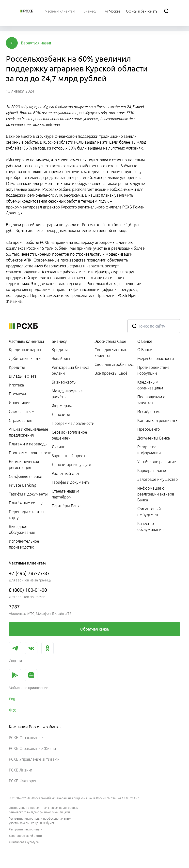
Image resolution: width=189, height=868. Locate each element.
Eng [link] (12, 699)
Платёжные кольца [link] (26, 503)
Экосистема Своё (110, 341)
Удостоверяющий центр (25, 836)
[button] (36, 43)
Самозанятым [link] (22, 412)
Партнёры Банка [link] (67, 506)
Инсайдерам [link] (149, 412)
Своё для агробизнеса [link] (115, 364)
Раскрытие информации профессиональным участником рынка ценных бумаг (40, 821)
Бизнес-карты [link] (64, 382)
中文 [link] (13, 710)
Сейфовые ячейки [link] (25, 476)
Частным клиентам (26, 341)
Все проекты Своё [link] (111, 373)
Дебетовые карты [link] (25, 358)
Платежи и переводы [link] (28, 444)
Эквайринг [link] (61, 358)
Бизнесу (59, 341)
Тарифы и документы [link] (28, 494)
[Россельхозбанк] (26, 11)
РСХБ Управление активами (34, 759)
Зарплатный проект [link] (69, 456)
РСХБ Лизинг (21, 770)
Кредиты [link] (17, 367)
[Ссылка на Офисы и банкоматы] (142, 11)
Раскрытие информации (26, 829)
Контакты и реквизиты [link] (158, 420)
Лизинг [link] (58, 447)
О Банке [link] (145, 350)
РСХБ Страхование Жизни (32, 748)
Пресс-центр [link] (149, 429)
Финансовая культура (24, 842)
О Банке (145, 341)
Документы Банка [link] (154, 438)
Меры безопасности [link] (156, 358)
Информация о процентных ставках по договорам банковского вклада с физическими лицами (44, 810)
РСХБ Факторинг (24, 781)
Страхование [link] (21, 420)
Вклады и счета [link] (23, 376)
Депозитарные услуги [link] (71, 465)
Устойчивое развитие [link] (157, 462)
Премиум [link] (17, 394)
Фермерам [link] (62, 406)
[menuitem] (60, 11)
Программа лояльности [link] (30, 453)
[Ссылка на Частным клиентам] (60, 11)
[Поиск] (166, 11)
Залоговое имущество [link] (157, 479)
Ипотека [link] (16, 385)
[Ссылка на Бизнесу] (90, 11)
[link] (94, 629)
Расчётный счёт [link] (66, 473)
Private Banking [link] (23, 485)
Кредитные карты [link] (25, 350)
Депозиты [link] (61, 414)
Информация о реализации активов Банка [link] (156, 494)
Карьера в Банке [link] (152, 470)
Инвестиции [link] (20, 403)
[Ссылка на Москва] (115, 11)
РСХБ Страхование (26, 738)
